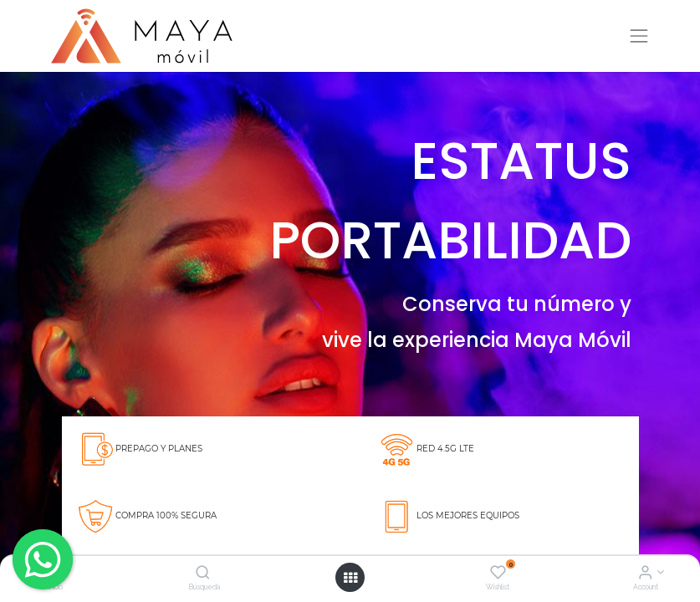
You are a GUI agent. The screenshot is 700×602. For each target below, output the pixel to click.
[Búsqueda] (203, 574)
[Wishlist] (498, 574)
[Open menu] (350, 578)
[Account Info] (645, 574)
